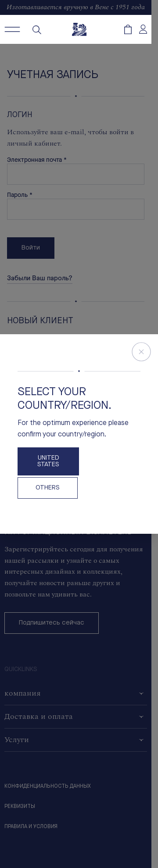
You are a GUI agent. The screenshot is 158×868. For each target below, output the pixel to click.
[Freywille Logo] (79, 29)
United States (48, 461)
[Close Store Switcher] (141, 352)
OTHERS (48, 488)
